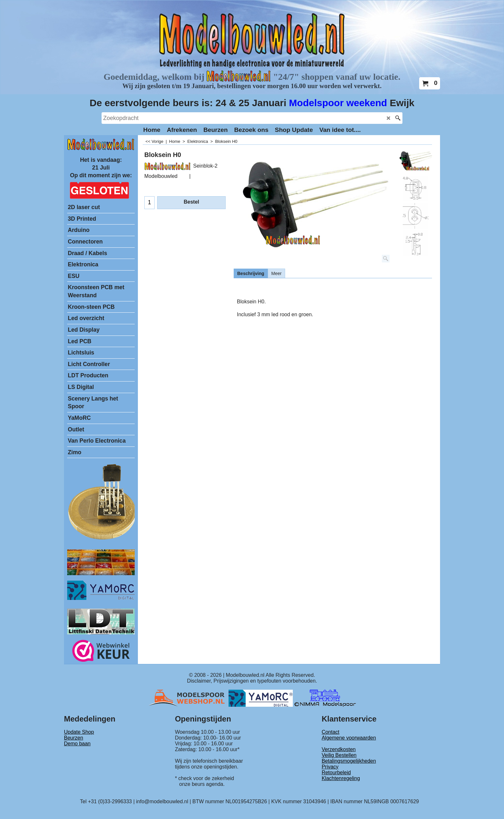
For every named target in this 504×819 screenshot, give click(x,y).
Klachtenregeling (341, 778)
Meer (276, 273)
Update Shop (79, 732)
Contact (331, 732)
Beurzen (74, 738)
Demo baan (77, 744)
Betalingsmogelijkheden (349, 761)
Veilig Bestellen (339, 755)
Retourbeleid (336, 773)
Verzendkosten (339, 749)
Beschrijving (251, 273)
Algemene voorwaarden (349, 738)
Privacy (330, 767)
